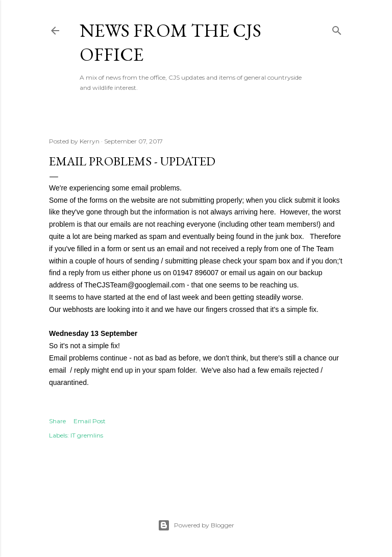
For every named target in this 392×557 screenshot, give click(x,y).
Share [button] (57, 421)
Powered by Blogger (196, 525)
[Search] (337, 28)
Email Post (90, 421)
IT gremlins (87, 435)
